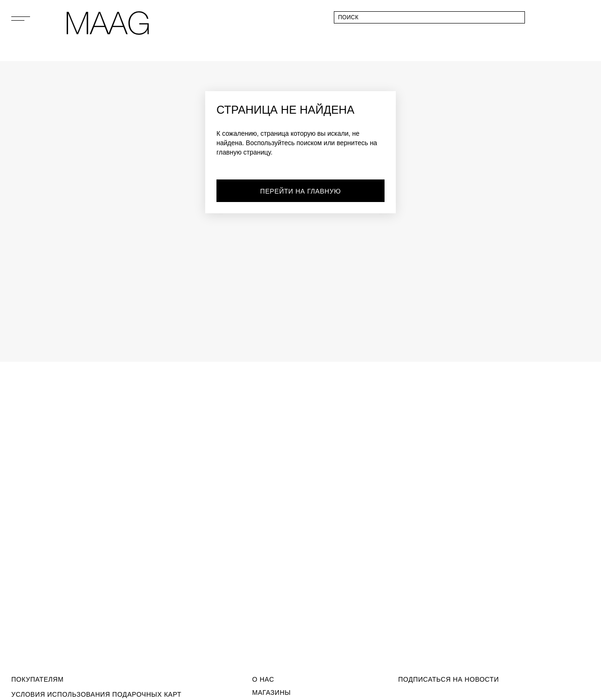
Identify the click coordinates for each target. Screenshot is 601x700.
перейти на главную (300, 191)
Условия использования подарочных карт (96, 694)
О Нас (263, 679)
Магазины (271, 692)
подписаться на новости (449, 679)
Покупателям (37, 679)
